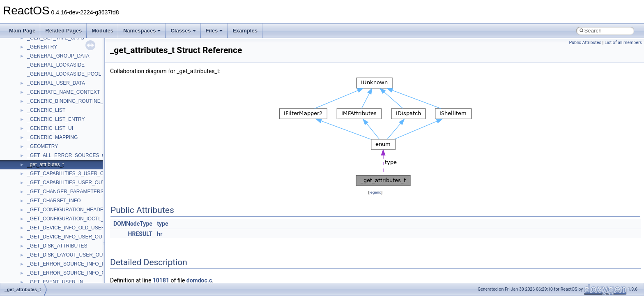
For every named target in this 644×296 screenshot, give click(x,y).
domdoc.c (199, 280)
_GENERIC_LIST (46, 110)
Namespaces (142, 31)
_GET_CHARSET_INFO (54, 201)
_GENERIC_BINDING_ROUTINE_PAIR (71, 101)
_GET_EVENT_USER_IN (55, 282)
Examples (245, 31)
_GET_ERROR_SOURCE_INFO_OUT (70, 273)
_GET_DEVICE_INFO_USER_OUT (66, 237)
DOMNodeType (133, 224)
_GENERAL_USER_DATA (56, 83)
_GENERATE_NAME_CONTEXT (63, 92)
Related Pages (63, 31)
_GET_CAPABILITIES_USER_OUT (66, 183)
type (162, 224)
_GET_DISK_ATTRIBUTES (57, 246)
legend (375, 192)
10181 (161, 280)
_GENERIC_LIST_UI (50, 128)
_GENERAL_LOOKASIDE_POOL (64, 74)
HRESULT (140, 234)
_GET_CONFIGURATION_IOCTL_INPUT (73, 219)
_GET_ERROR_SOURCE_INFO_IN (67, 264)
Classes (183, 31)
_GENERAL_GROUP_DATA (58, 56)
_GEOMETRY (43, 146)
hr (160, 234)
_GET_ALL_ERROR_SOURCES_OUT (70, 155)
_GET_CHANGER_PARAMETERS (66, 192)
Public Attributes (585, 43)
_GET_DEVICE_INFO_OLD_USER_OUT (72, 228)
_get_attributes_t (45, 164)
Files (214, 31)
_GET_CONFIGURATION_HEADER (67, 210)
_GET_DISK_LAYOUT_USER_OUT (67, 255)
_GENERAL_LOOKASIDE (56, 65)
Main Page (22, 31)
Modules (102, 31)
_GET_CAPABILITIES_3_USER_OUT (69, 173)
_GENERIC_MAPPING (52, 137)
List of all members (623, 43)
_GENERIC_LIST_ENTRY (56, 119)
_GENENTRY (42, 47)
